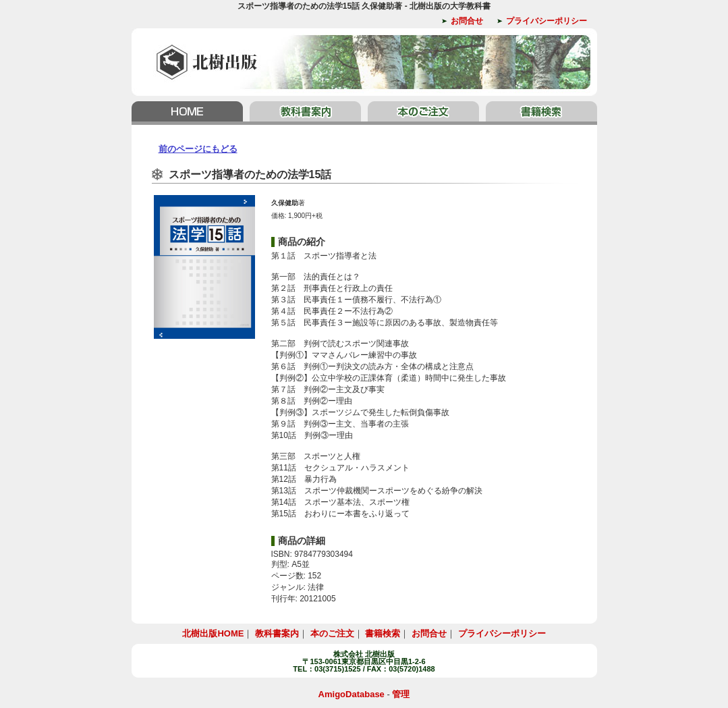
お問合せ (467, 21)
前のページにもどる (198, 149)
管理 (401, 694)
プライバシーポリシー (547, 21)
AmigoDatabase (352, 694)
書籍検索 (540, 113)
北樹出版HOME (189, 113)
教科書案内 (305, 113)
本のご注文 (423, 113)
